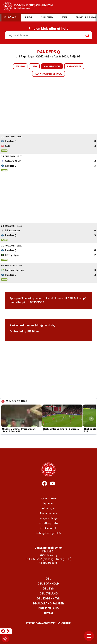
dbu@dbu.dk (50, 563)
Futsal (49, 614)
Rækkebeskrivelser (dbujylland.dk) (33, 325)
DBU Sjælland (48, 609)
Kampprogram (52, 67)
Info (34, 67)
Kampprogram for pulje (48, 74)
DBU (48, 579)
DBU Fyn (48, 589)
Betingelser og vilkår (48, 533)
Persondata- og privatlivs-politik (48, 623)
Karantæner (74, 67)
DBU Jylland (49, 594)
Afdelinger (49, 508)
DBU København (48, 599)
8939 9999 (37, 302)
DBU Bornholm (48, 584)
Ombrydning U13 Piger (24, 332)
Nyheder (48, 503)
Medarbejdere (49, 513)
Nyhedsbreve (48, 498)
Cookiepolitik (48, 528)
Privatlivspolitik (49, 523)
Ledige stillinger (49, 518)
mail (12, 302)
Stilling (20, 67)
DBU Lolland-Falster (48, 604)
